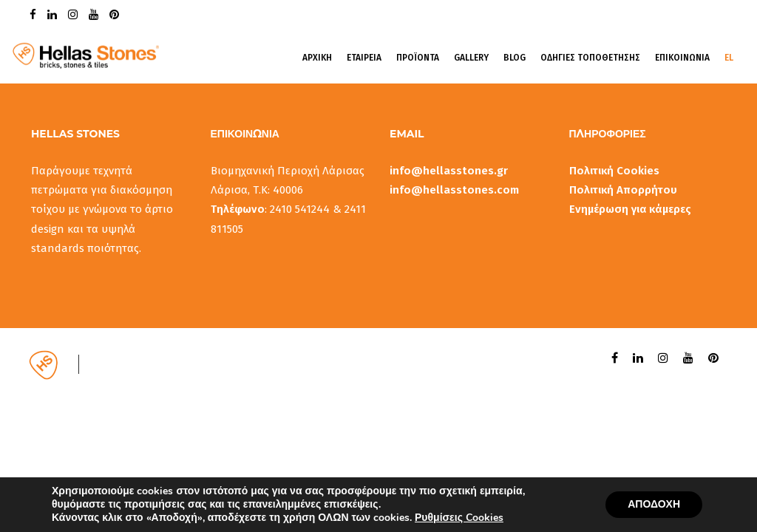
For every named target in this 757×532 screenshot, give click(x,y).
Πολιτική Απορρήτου (623, 190)
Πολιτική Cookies (614, 171)
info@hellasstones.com (454, 190)
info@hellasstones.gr (449, 171)
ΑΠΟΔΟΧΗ (654, 504)
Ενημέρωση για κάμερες (630, 209)
